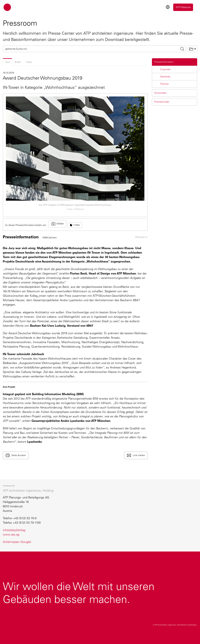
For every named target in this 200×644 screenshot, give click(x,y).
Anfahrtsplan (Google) (17, 542)
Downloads (160, 93)
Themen (164, 84)
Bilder (18, 62)
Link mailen (139, 455)
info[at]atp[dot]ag (14, 530)
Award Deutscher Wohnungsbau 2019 (43, 78)
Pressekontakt (162, 102)
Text (7, 62)
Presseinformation (164, 62)
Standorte (165, 77)
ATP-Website (183, 7)
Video (29, 62)
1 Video (75, 225)
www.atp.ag (11, 534)
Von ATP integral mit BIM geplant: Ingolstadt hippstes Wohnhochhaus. (75, 205)
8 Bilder (57, 224)
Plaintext (141, 237)
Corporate (165, 69)
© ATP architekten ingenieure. (175, 625)
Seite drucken (18, 455)
